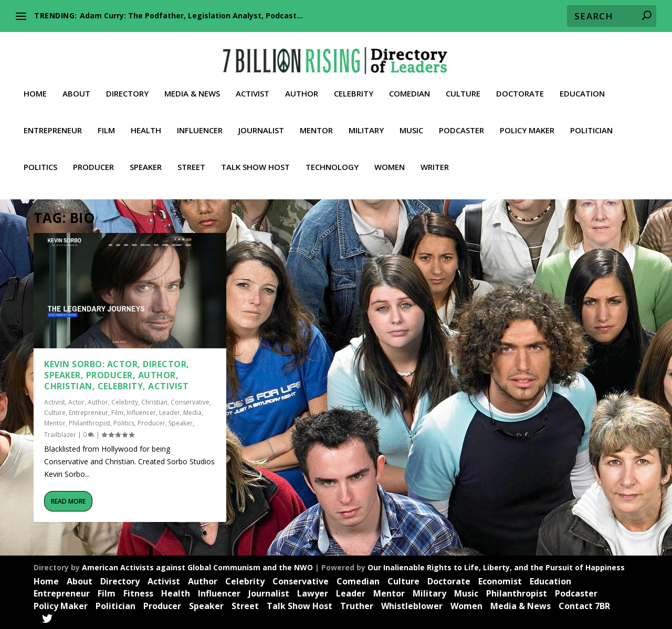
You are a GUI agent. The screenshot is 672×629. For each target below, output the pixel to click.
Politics (40, 158)
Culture (463, 84)
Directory (127, 84)
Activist (253, 84)
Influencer (200, 121)
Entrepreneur (53, 121)
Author (302, 84)
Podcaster (461, 121)
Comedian (409, 84)
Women (390, 158)
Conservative (190, 402)
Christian (154, 402)
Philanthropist (90, 423)
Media (192, 412)
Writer (435, 158)
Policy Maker (527, 121)
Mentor (316, 121)
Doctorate (520, 84)
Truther (357, 605)
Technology (332, 158)
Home (35, 84)
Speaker (146, 158)
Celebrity (354, 84)
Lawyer (313, 593)
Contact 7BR (584, 605)
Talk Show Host (255, 158)
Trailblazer (60, 434)
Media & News (192, 84)
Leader (170, 412)
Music (411, 121)
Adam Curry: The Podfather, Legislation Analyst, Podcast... (191, 15)
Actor (76, 402)
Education (582, 84)
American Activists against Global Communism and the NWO (197, 567)
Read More (68, 501)
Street (191, 158)
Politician (591, 121)
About (76, 84)
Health (146, 121)
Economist (500, 581)
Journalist (261, 121)
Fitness (138, 593)
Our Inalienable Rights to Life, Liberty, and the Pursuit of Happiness (496, 567)
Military (366, 121)
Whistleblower (412, 605)
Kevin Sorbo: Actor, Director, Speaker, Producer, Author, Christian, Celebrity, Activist (117, 375)
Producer (93, 158)
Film (106, 121)
